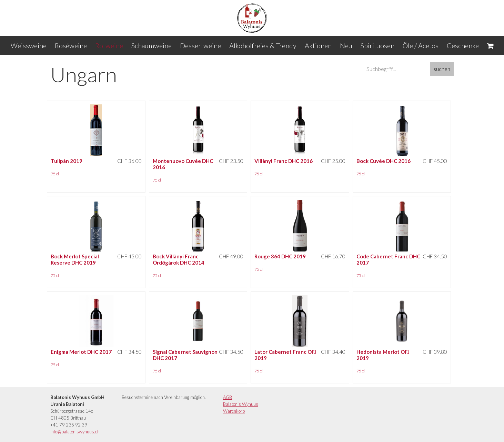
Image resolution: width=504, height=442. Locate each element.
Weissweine (29, 45)
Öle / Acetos (421, 45)
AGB (228, 397)
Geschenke (463, 45)
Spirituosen (377, 45)
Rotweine (109, 45)
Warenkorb (234, 411)
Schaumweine (152, 45)
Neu (346, 45)
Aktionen (318, 45)
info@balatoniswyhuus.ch (75, 432)
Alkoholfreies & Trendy (263, 45)
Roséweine (71, 45)
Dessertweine (200, 45)
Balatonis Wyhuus (241, 404)
